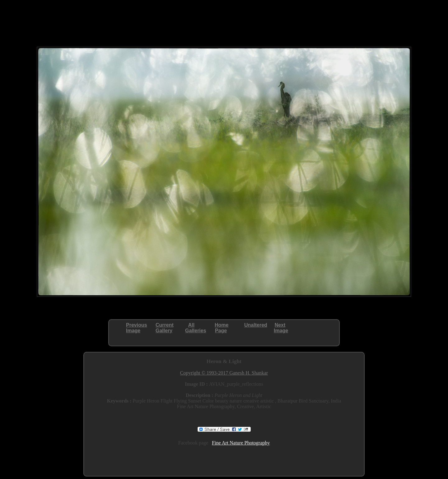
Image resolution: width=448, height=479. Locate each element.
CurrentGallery (165, 328)
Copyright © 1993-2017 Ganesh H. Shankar (224, 373)
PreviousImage (137, 328)
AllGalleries (196, 328)
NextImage (281, 328)
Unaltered (256, 325)
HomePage (222, 328)
